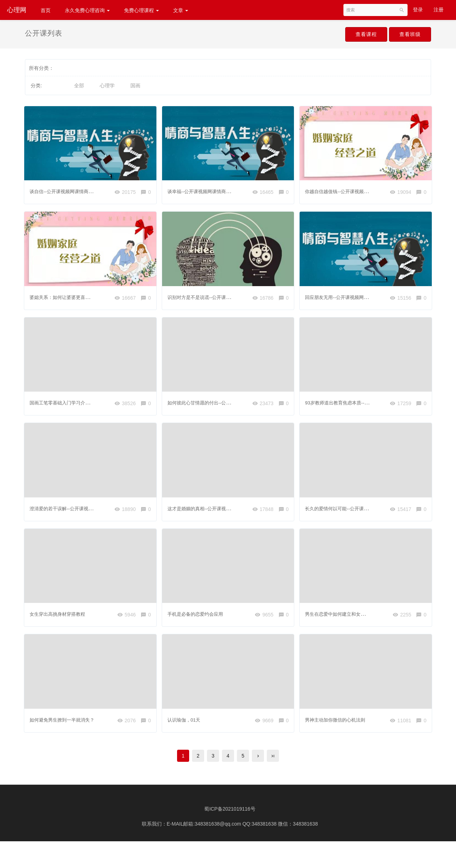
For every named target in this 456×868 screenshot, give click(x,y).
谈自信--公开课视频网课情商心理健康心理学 (80, 190)
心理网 (17, 10)
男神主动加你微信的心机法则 (339, 725)
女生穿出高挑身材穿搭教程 (61, 618)
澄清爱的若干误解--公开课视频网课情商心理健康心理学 (93, 511)
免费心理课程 (141, 10)
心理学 (107, 86)
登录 (418, 10)
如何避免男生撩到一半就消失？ (66, 725)
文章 (181, 10)
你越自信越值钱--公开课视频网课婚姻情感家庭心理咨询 (368, 190)
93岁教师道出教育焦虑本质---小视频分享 (352, 404)
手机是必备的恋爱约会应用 (199, 618)
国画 (135, 86)
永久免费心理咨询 (87, 10)
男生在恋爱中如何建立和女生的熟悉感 (349, 618)
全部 (79, 86)
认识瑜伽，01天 (187, 725)
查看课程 (359, 35)
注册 (439, 10)
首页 (46, 10)
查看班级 (408, 35)
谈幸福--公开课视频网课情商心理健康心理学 (218, 190)
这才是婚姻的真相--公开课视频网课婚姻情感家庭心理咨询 (233, 511)
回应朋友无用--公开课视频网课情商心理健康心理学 (363, 297)
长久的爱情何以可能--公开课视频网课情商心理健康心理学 (371, 511)
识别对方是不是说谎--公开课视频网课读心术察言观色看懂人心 (238, 297)
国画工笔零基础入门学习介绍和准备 (71, 404)
